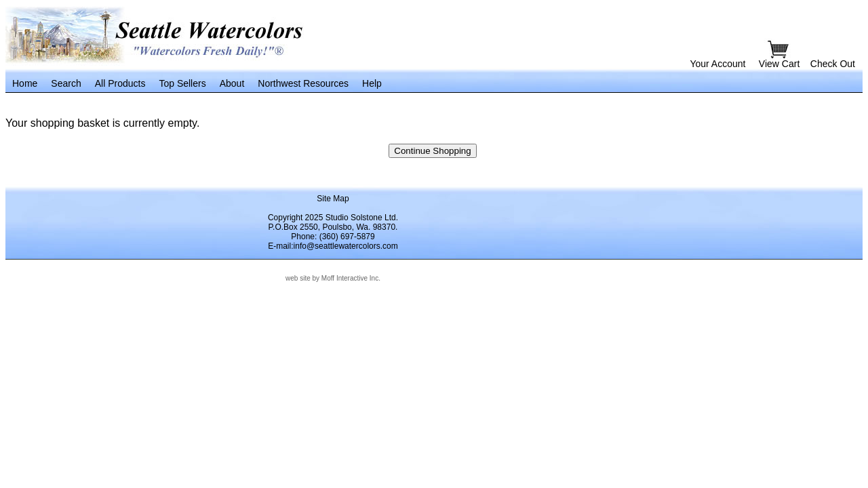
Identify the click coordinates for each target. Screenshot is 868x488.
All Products (120, 83)
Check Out (833, 64)
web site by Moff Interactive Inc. (333, 278)
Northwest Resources (303, 83)
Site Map (333, 199)
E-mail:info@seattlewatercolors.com (333, 246)
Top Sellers (182, 83)
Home (25, 83)
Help (372, 83)
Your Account (717, 64)
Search (66, 83)
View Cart (781, 64)
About (232, 83)
